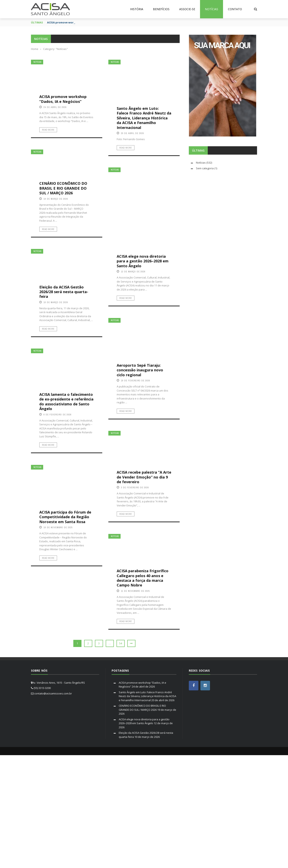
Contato (235, 9)
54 (121, 643)
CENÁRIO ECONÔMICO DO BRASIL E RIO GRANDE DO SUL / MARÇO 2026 (63, 188)
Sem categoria (205, 168)
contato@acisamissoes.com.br (53, 693)
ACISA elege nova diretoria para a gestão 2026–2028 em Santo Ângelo (143, 261)
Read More (48, 130)
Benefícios (161, 9)
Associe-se (187, 9)
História (137, 9)
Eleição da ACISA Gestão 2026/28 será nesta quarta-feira (64, 292)
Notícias (212, 9)
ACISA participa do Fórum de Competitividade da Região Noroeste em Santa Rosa (65, 517)
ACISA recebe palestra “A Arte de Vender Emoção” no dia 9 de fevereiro (144, 477)
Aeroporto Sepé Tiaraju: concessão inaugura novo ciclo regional (140, 370)
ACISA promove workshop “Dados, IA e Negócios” (63, 99)
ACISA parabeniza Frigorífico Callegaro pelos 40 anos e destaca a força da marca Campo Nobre (143, 578)
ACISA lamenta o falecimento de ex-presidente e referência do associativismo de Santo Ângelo (66, 402)
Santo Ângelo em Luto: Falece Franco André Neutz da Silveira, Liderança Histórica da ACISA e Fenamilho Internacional (144, 118)
